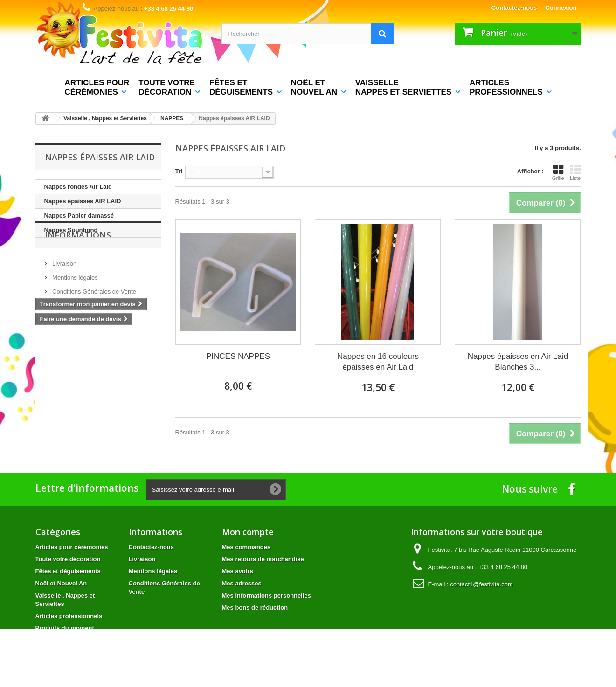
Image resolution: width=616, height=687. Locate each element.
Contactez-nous (514, 8)
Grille (558, 172)
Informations (78, 266)
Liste (575, 172)
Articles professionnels (69, 616)
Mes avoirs (238, 571)
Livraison (64, 291)
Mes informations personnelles (266, 595)
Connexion (561, 8)
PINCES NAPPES (238, 356)
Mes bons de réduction (255, 608)
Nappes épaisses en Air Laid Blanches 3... (518, 362)
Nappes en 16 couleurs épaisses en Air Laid (378, 362)
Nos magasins (71, 333)
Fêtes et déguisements (68, 571)
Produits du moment (65, 628)
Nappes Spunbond (71, 230)
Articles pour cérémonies (72, 547)
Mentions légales (74, 305)
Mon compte (248, 532)
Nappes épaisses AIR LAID (83, 201)
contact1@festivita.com (481, 584)
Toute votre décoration (68, 559)
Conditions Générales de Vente (94, 319)
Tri (179, 171)
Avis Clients (590, 295)
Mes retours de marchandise (263, 559)
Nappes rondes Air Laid (78, 187)
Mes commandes (246, 547)
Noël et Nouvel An (61, 583)
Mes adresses (242, 583)
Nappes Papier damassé (79, 216)
